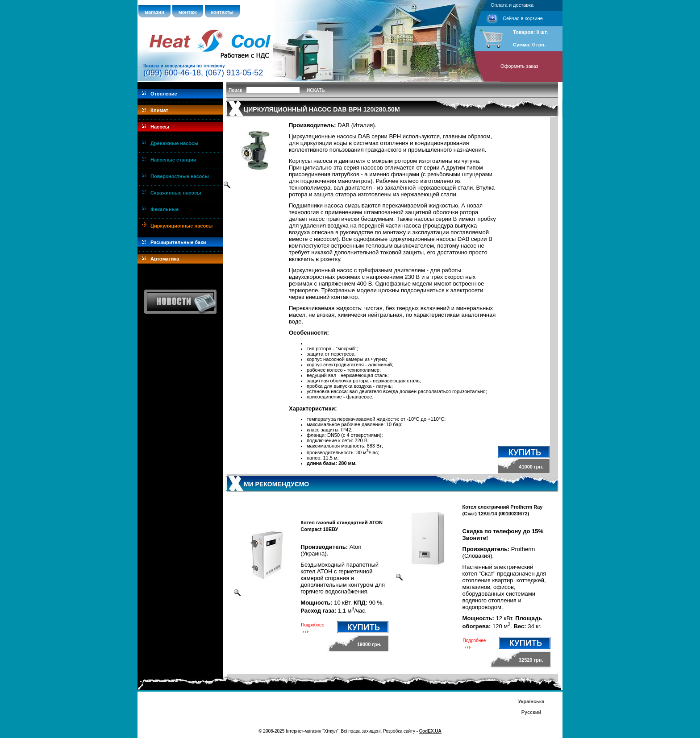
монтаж (188, 12)
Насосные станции (173, 160)
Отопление (164, 94)
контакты (223, 12)
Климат (159, 110)
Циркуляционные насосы (181, 226)
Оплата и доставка (512, 5)
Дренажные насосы (174, 143)
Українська (531, 701)
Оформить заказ (519, 66)
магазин (154, 12)
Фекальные (165, 209)
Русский (531, 712)
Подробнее (312, 625)
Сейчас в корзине (523, 18)
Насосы (160, 127)
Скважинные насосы (176, 193)
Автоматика (165, 259)
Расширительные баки (178, 242)
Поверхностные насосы (180, 176)
